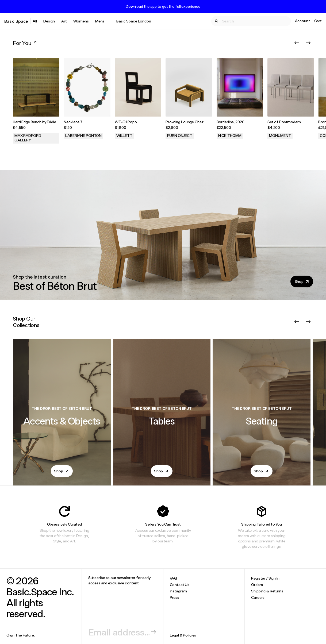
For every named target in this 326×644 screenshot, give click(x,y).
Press (174, 597)
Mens (100, 21)
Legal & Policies (183, 635)
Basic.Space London (134, 21)
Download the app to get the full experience (163, 6)
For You (25, 43)
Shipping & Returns (267, 591)
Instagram (179, 591)
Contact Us (180, 585)
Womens (81, 21)
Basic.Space (16, 21)
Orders (257, 585)
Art (64, 21)
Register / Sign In (265, 578)
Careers (258, 597)
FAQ (174, 578)
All (35, 21)
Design (49, 21)
